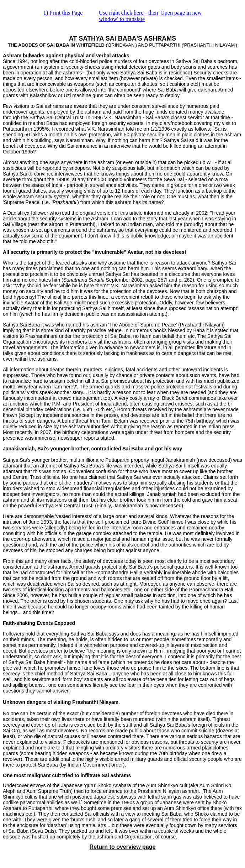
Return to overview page (123, 847)
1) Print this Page (63, 13)
